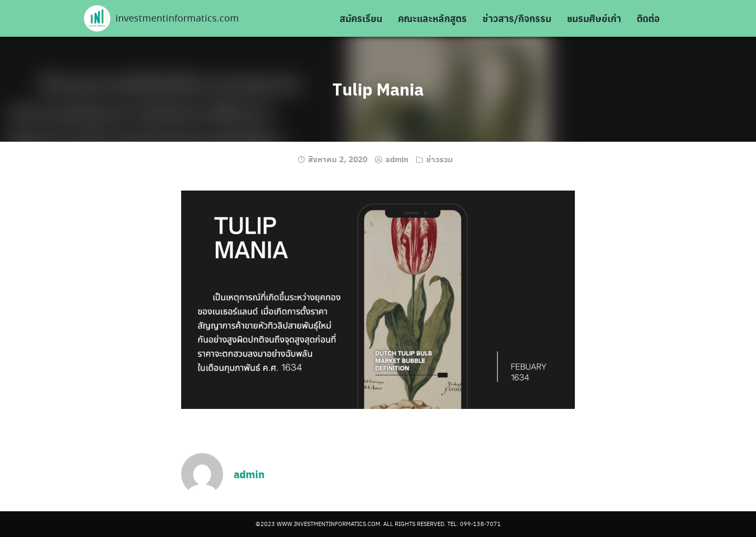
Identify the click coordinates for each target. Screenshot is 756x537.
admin (397, 159)
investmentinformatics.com (177, 19)
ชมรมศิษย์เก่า (594, 18)
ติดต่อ (648, 18)
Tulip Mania (378, 89)
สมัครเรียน (361, 18)
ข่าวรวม (440, 159)
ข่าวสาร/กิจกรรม (517, 18)
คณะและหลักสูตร (432, 18)
